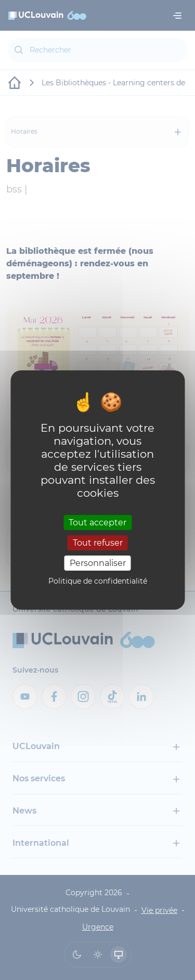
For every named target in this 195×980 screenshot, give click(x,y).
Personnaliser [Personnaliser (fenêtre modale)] (98, 563)
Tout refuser (98, 543)
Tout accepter (97, 522)
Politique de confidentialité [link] (98, 581)
